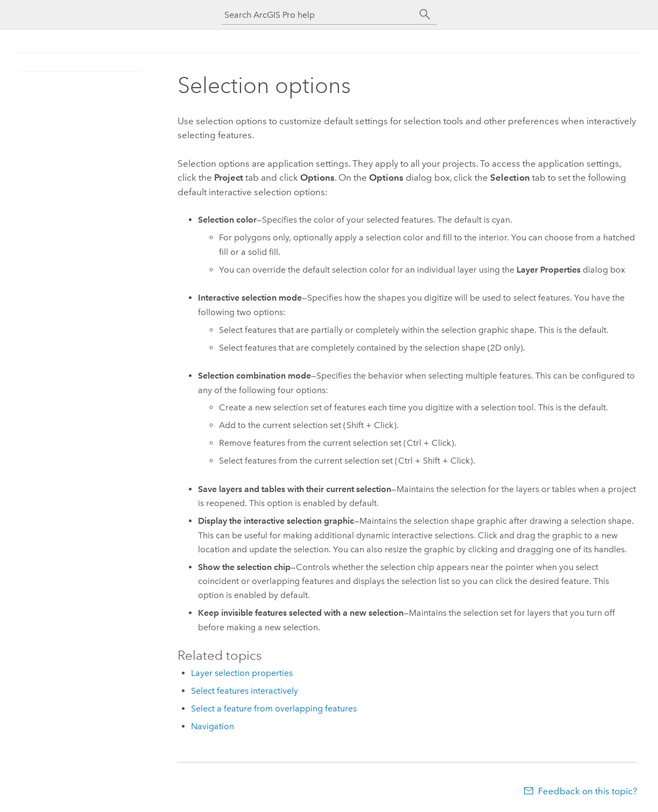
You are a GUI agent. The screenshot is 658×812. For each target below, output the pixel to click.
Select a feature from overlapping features (274, 708)
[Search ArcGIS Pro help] (319, 15)
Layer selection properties (242, 673)
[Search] (425, 15)
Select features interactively (245, 691)
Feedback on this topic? (588, 791)
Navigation (213, 726)
